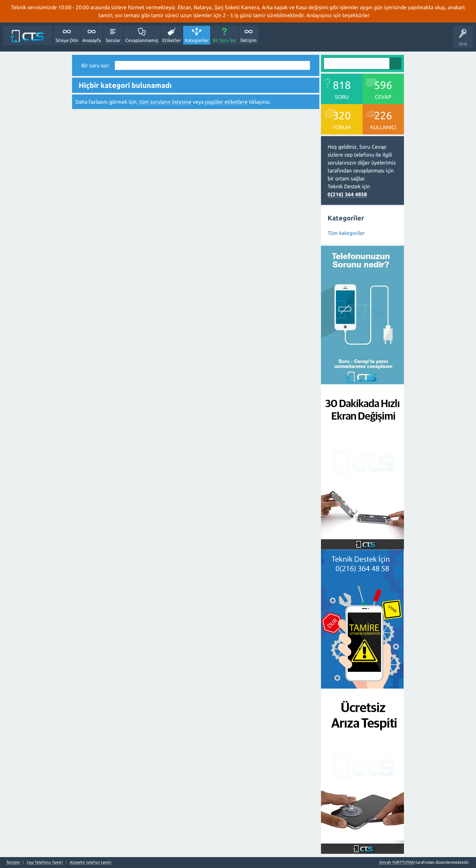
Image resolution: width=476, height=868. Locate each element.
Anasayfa (92, 40)
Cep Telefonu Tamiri (45, 862)
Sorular (113, 40)
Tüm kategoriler (346, 233)
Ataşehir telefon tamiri (91, 862)
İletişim (248, 40)
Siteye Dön (67, 40)
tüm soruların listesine (165, 102)
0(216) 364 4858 (347, 194)
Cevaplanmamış (142, 40)
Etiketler (172, 40)
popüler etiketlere (226, 102)
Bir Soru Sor (224, 40)
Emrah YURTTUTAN (397, 862)
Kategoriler (197, 40)
